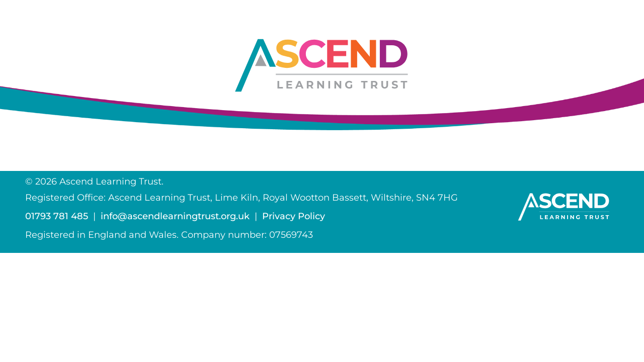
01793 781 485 (57, 216)
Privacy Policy (294, 216)
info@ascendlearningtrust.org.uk (175, 216)
